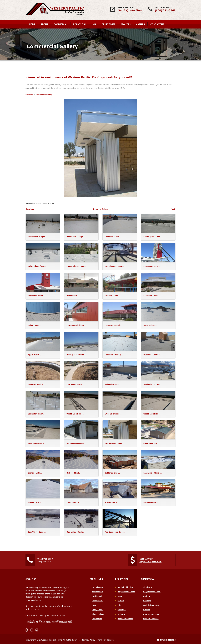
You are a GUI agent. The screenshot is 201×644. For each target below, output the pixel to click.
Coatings (122, 608)
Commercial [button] (61, 24)
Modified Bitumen (151, 604)
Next (173, 208)
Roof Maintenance (151, 613)
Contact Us (157, 24)
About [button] (45, 24)
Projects (126, 24)
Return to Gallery (100, 208)
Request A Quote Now (151, 560)
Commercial (97, 599)
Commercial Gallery (44, 93)
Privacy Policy (89, 638)
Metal (120, 595)
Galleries (29, 93)
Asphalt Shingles (125, 586)
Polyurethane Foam (126, 590)
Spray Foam (97, 608)
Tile (119, 604)
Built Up (121, 613)
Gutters (121, 599)
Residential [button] (80, 24)
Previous (30, 208)
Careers (140, 24)
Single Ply (148, 586)
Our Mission (97, 586)
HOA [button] (94, 24)
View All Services (125, 617)
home (32, 24)
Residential (97, 595)
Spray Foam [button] (109, 24)
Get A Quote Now (130, 10)
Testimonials (98, 590)
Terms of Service (106, 638)
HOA (94, 604)
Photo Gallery (98, 613)
